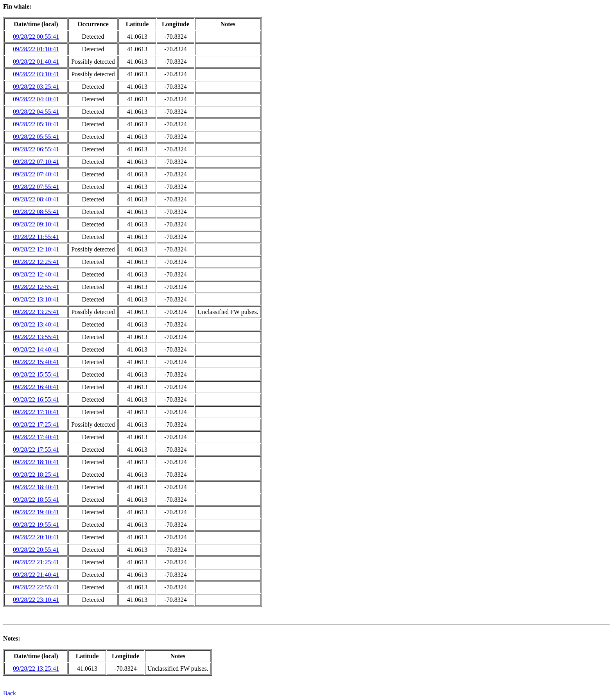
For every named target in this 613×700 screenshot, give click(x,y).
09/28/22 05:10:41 (36, 124)
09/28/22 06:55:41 (36, 149)
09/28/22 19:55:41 (36, 525)
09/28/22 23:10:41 (36, 600)
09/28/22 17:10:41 (36, 412)
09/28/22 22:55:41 (36, 587)
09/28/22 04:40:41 (36, 99)
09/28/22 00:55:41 (36, 37)
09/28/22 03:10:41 (36, 74)
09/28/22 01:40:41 (36, 62)
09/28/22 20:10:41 (36, 537)
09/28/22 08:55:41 (36, 212)
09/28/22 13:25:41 (36, 312)
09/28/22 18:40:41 (36, 487)
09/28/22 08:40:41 (36, 199)
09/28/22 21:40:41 (36, 575)
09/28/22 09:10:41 (36, 224)
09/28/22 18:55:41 (36, 500)
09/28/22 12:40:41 (36, 274)
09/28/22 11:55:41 (36, 237)
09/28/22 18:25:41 (36, 475)
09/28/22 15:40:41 (36, 362)
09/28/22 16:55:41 (36, 399)
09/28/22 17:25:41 (36, 424)
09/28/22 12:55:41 (36, 287)
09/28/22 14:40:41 (36, 349)
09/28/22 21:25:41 (36, 562)
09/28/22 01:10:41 (36, 49)
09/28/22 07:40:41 (36, 174)
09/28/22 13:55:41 (36, 337)
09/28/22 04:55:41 (36, 112)
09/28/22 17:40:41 (36, 437)
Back (10, 693)
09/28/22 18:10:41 (36, 462)
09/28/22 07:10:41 (36, 162)
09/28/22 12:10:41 (36, 249)
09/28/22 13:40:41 (36, 324)
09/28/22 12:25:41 (36, 262)
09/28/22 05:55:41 (36, 137)
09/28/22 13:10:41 (36, 299)
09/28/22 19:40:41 (36, 512)
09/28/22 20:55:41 (36, 550)
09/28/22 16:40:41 (36, 387)
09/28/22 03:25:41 (36, 87)
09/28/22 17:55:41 (36, 450)
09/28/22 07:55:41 (36, 187)
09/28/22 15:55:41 (36, 374)
